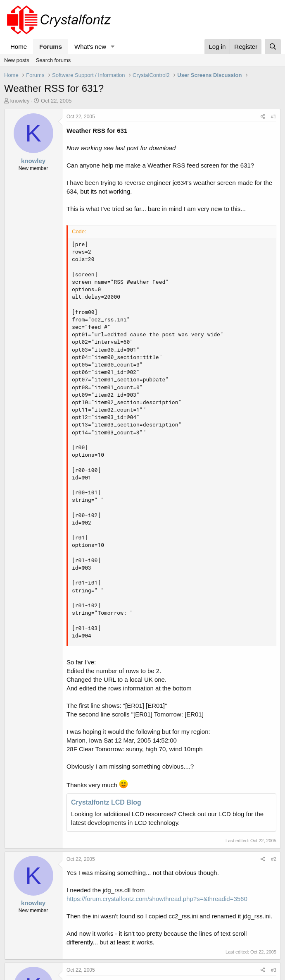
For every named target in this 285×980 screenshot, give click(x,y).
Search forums (53, 60)
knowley (20, 101)
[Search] (273, 47)
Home (19, 47)
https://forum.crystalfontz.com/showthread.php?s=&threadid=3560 (157, 899)
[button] (113, 47)
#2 (274, 859)
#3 (274, 970)
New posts (17, 60)
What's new (90, 47)
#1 (274, 117)
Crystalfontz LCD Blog (106, 802)
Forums (51, 47)
